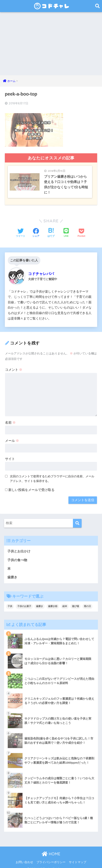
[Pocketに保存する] (81, 228)
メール (12, 436)
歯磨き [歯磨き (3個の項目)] (40, 602)
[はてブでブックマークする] (51, 228)
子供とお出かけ (19, 546)
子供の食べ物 (17, 555)
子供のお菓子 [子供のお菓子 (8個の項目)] (24, 602)
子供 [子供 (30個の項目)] (10, 602)
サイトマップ (78, 858)
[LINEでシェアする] (66, 228)
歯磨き (12, 573)
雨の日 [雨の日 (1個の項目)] (87, 602)
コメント (14, 365)
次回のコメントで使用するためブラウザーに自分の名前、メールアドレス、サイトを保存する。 (52, 474)
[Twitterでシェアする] (21, 228)
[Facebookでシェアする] (36, 228)
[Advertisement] (51, 46)
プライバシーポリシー (51, 858)
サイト (10, 454)
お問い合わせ (24, 858)
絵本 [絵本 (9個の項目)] (65, 602)
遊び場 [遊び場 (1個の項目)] (75, 602)
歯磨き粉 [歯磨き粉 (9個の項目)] (53, 602)
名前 (10, 418)
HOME (51, 849)
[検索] (77, 518)
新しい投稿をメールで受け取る (31, 485)
